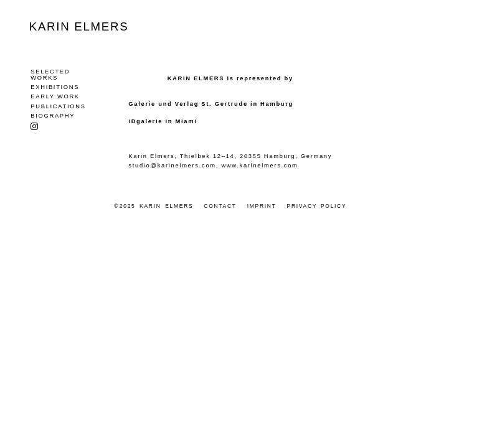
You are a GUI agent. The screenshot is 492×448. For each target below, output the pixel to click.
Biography (53, 115)
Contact (220, 206)
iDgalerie (145, 121)
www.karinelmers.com (259, 165)
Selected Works (50, 74)
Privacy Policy (317, 206)
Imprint (262, 206)
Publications (58, 106)
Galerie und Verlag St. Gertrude (188, 104)
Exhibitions (55, 86)
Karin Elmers (79, 26)
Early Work (55, 96)
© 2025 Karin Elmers (154, 206)
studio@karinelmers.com (172, 165)
